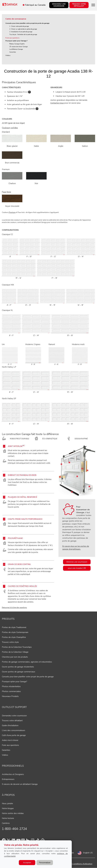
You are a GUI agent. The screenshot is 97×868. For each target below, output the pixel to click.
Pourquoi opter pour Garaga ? (16, 41)
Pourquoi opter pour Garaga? (15, 682)
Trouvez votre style (10, 642)
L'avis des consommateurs (14, 730)
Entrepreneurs (8, 779)
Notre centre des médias (13, 813)
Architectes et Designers (13, 774)
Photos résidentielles (11, 686)
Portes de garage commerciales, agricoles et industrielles (27, 662)
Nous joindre (7, 803)
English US (88, 853)
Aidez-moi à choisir (10, 740)
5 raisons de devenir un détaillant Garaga (20, 784)
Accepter (27, 863)
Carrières (6, 823)
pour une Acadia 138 (77, 568)
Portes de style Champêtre (14, 637)
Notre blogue (8, 808)
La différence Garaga (16, 49)
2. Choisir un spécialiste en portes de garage (23, 29)
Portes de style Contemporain (15, 632)
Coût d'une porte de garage (14, 735)
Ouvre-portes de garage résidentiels (18, 667)
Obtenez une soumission (77, 562)
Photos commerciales (11, 691)
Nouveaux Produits (10, 696)
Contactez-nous (57, 103)
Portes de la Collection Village (15, 652)
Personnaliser (45, 863)
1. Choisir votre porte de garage (19, 26)
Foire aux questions (12, 38)
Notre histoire (8, 818)
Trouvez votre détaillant (12, 721)
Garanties (13, 52)
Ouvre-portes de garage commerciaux (19, 672)
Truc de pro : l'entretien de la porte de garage (23, 35)
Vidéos (8, 55)
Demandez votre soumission (14, 716)
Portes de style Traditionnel (14, 627)
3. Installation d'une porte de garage (21, 32)
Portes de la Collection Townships (17, 647)
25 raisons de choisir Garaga (19, 47)
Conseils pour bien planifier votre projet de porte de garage (27, 23)
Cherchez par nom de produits (15, 657)
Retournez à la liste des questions (14, 608)
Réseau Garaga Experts (17, 44)
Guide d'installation (10, 725)
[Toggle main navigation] (93, 5)
